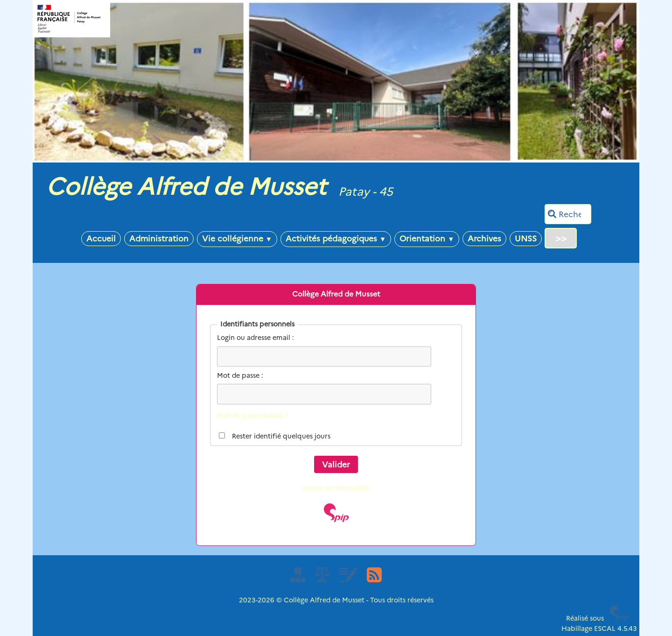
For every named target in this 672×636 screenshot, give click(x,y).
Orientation (427, 238)
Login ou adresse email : (255, 338)
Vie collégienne (237, 238)
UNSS (526, 238)
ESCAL (605, 629)
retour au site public (336, 488)
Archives (484, 238)
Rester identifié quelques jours (281, 436)
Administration (159, 238)
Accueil (101, 238)
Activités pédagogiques (336, 238)
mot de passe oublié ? (252, 416)
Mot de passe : (240, 375)
